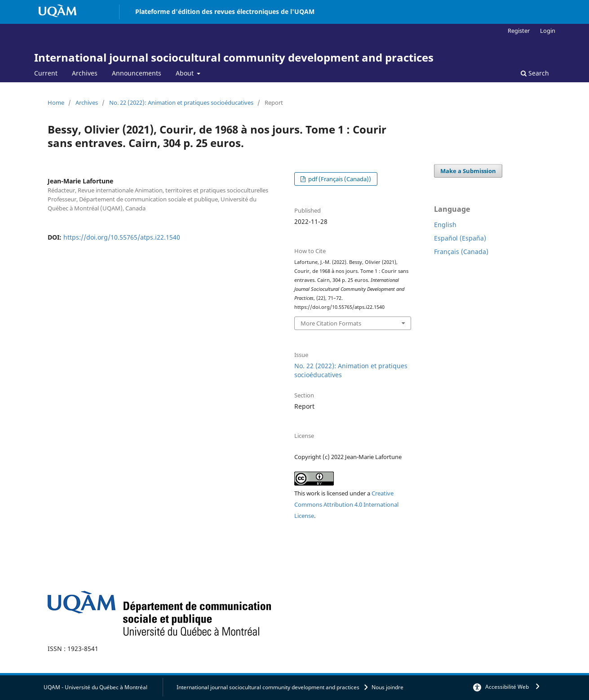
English (445, 225)
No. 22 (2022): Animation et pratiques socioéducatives (181, 103)
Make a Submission (468, 171)
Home (56, 103)
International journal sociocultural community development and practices (234, 57)
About (186, 73)
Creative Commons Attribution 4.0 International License (346, 504)
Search (535, 73)
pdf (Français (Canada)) (339, 179)
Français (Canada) (461, 252)
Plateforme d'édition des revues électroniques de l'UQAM (225, 11)
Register (519, 31)
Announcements (137, 73)
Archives (85, 73)
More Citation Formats (331, 323)
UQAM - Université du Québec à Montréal (95, 687)
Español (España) (460, 238)
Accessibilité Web (507, 687)
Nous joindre (387, 687)
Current (46, 73)
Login (548, 31)
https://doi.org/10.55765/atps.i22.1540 (122, 237)
